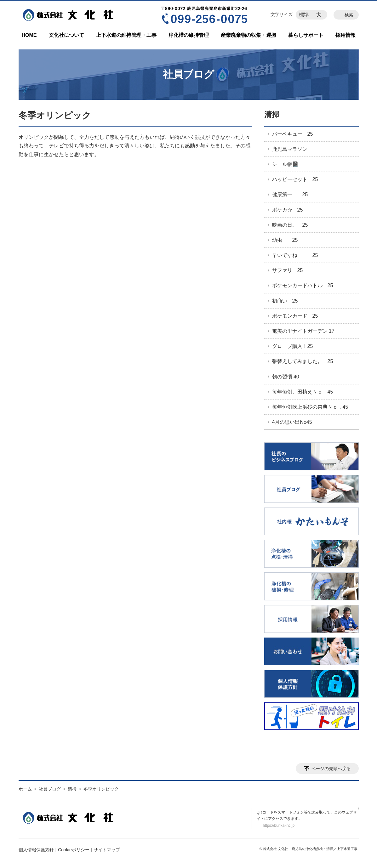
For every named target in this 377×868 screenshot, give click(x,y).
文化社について (66, 35)
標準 (304, 15)
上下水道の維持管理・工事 (126, 35)
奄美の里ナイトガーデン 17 (303, 331)
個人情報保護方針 (36, 850)
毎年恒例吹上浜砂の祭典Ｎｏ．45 (310, 407)
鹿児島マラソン (290, 149)
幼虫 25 (285, 240)
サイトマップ (107, 850)
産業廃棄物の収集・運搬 (248, 35)
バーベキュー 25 (293, 134)
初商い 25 (285, 301)
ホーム (25, 789)
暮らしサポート (306, 35)
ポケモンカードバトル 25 (303, 285)
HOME (29, 35)
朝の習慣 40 (286, 377)
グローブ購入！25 (293, 346)
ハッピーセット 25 (295, 179)
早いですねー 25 (295, 255)
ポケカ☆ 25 (288, 210)
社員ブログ (50, 789)
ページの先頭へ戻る (331, 769)
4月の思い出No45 (292, 422)
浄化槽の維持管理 (189, 35)
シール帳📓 (285, 164)
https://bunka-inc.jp (279, 825)
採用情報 (346, 35)
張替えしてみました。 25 (303, 361)
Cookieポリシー (74, 850)
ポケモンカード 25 (295, 316)
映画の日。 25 (290, 225)
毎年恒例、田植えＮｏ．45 (303, 392)
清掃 (272, 114)
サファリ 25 (288, 270)
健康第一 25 (290, 194)
